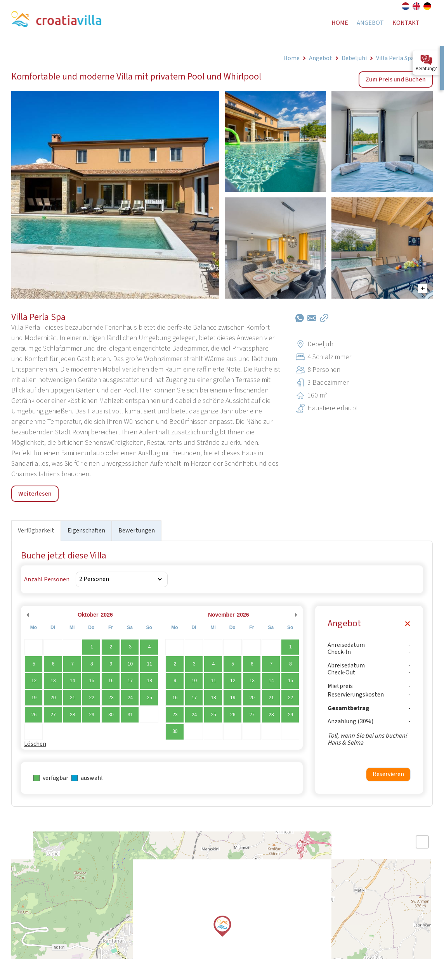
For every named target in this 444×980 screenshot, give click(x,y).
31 (130, 715)
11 (149, 664)
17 (130, 681)
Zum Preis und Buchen (396, 80)
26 (34, 715)
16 (111, 681)
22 (92, 698)
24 (130, 698)
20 (53, 698)
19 (34, 698)
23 (111, 698)
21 (72, 698)
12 (34, 681)
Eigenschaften (86, 531)
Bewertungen (137, 531)
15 (92, 681)
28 (72, 715)
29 (92, 715)
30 (111, 715)
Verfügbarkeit (36, 531)
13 (53, 681)
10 (130, 664)
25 (149, 698)
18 (149, 681)
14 (72, 681)
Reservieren (388, 774)
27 (53, 715)
